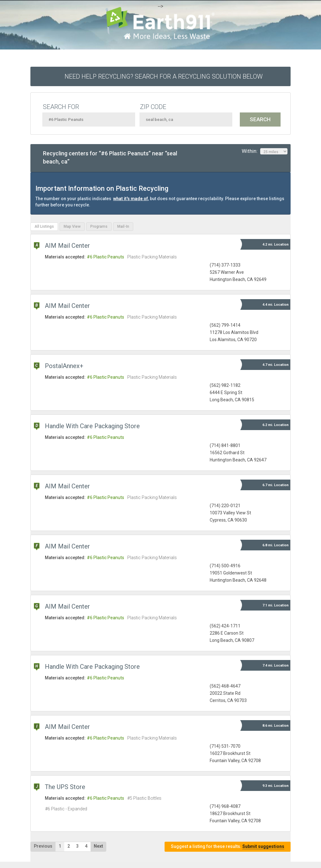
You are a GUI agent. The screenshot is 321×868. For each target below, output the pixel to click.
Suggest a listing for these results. (228, 847)
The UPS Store (65, 787)
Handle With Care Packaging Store (92, 426)
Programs (99, 226)
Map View (72, 226)
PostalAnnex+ (64, 366)
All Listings (44, 226)
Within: (265, 151)
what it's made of (131, 199)
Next (98, 846)
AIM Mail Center (67, 246)
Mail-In (123, 226)
